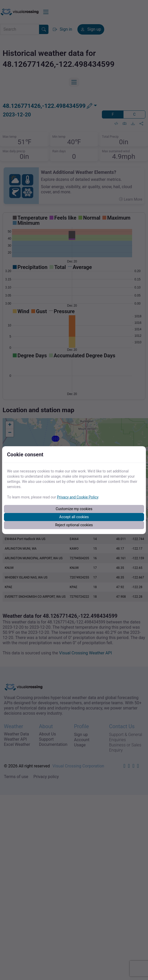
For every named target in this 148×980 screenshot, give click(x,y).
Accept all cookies (74, 517)
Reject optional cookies (74, 525)
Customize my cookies (74, 509)
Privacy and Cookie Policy (78, 497)
